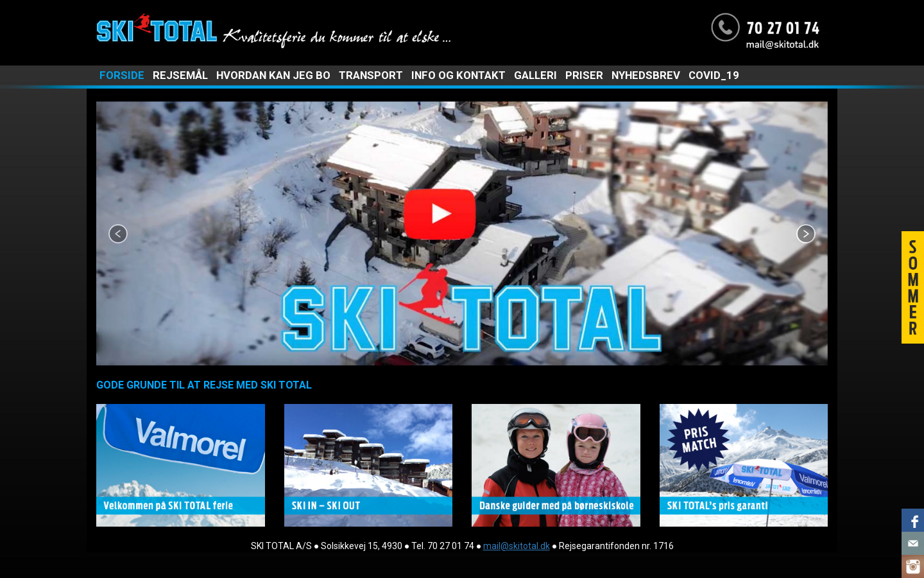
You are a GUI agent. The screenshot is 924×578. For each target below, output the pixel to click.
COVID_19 (714, 75)
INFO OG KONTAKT (458, 75)
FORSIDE (122, 75)
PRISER (584, 75)
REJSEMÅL (180, 75)
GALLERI (535, 75)
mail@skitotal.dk (517, 546)
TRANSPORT (371, 75)
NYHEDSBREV (646, 75)
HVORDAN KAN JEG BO (273, 75)
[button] (151, 233)
